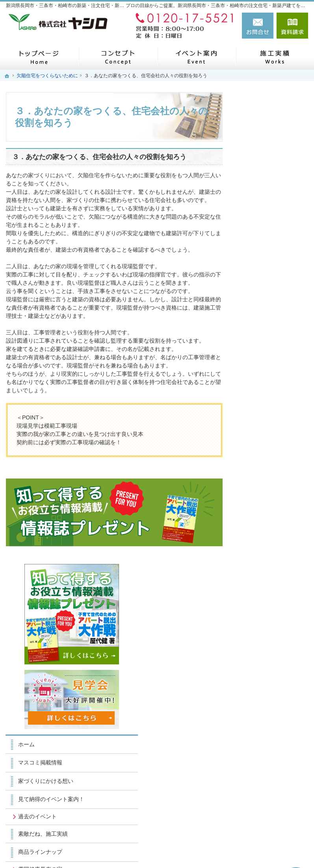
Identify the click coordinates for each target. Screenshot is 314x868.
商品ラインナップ (269, 352)
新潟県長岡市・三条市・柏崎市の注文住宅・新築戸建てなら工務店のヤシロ (185, 849)
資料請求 (292, 26)
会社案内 (258, 538)
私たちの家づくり (269, 432)
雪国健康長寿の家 (269, 369)
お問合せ (258, 26)
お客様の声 (261, 476)
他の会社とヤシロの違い (275, 498)
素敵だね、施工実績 (272, 334)
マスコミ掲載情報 (269, 256)
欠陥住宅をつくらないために (275, 454)
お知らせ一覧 (264, 618)
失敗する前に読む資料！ (272, 578)
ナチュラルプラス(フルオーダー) (276, 412)
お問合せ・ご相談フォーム (261, 800)
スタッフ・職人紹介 (272, 556)
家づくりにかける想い (275, 274)
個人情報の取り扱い (272, 636)
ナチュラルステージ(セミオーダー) (276, 389)
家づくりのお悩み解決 (275, 520)
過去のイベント (266, 317)
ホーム (255, 237)
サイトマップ (264, 655)
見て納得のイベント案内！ (275, 296)
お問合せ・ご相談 (269, 600)
